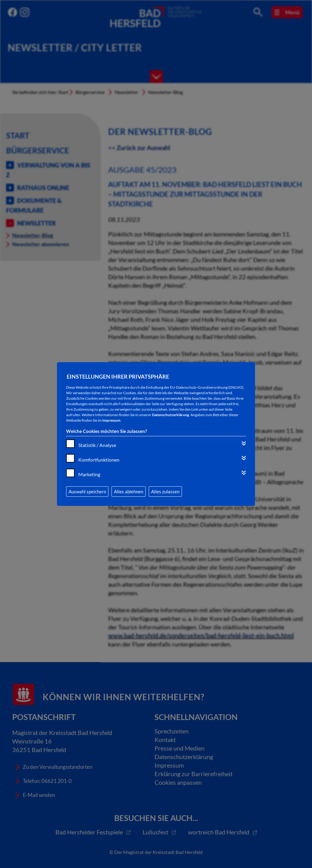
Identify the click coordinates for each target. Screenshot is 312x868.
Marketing (89, 474)
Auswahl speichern (87, 492)
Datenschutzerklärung (170, 415)
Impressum (111, 420)
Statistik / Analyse (97, 445)
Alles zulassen (165, 492)
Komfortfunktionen (99, 460)
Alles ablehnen (129, 492)
